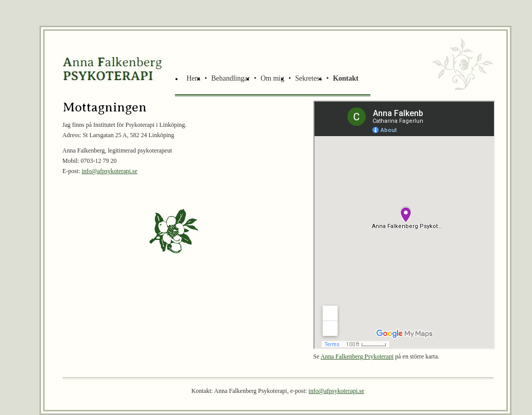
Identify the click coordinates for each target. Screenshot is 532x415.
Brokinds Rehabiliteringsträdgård (114, 69)
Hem (194, 78)
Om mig (272, 78)
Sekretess (309, 78)
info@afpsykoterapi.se (110, 171)
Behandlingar (231, 78)
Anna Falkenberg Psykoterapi (357, 356)
